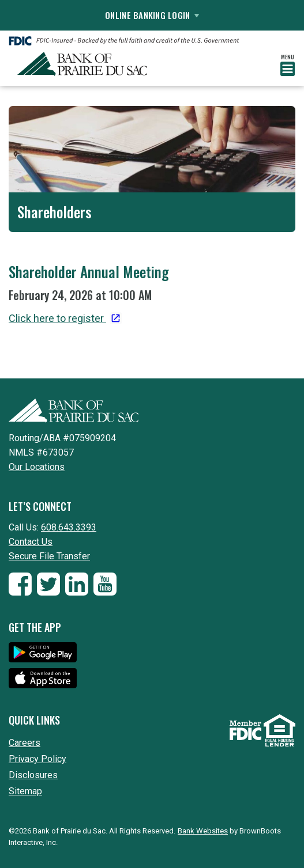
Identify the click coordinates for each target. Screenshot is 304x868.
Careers (25, 743)
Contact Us (31, 542)
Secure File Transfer (49, 556)
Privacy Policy (37, 759)
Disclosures (33, 775)
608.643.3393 (69, 527)
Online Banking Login (152, 15)
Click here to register (57, 318)
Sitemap (25, 791)
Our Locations (37, 467)
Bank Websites (203, 831)
